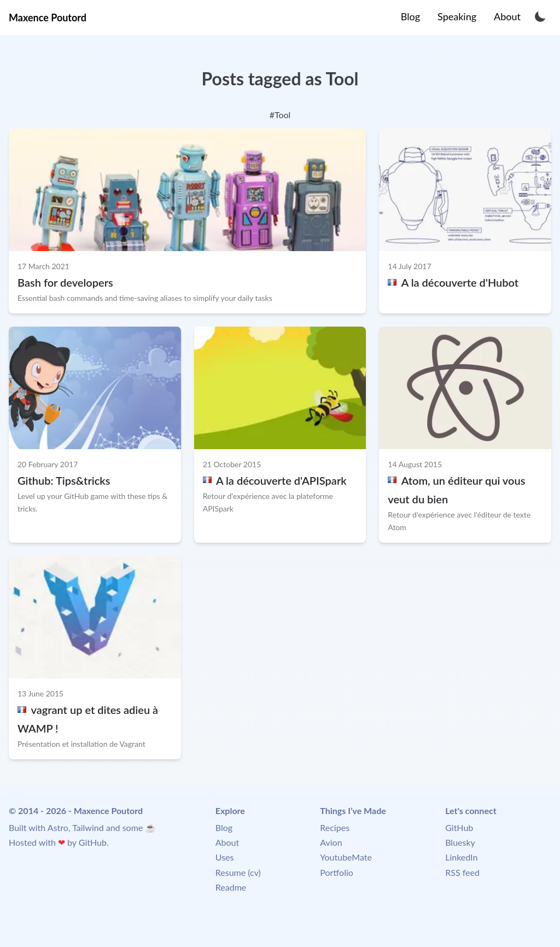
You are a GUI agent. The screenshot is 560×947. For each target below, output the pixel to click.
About (227, 842)
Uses (225, 857)
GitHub (93, 842)
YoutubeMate (346, 857)
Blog (224, 827)
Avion (331, 842)
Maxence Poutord (48, 18)
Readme (231, 887)
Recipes (335, 827)
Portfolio (337, 872)
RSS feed (462, 872)
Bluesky (460, 842)
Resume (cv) (238, 872)
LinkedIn (461, 857)
